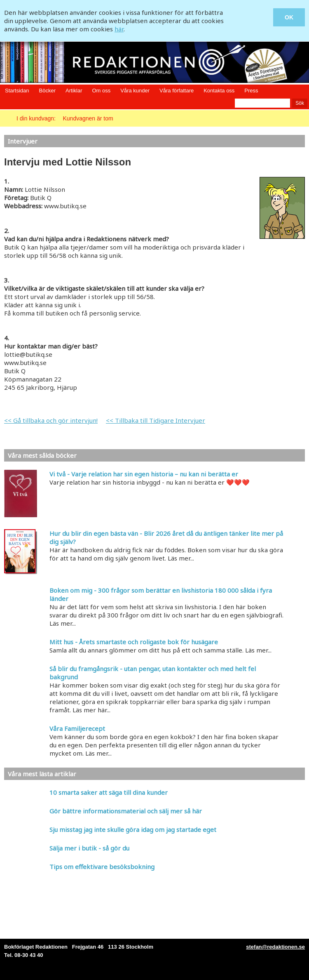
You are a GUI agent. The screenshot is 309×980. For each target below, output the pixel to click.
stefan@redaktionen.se (275, 947)
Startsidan (17, 91)
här (119, 29)
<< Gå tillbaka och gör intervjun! (51, 420)
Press (251, 91)
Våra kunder (135, 91)
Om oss (101, 91)
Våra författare (177, 91)
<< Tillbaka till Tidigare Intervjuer (156, 420)
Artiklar (74, 91)
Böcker (47, 91)
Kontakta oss (219, 91)
